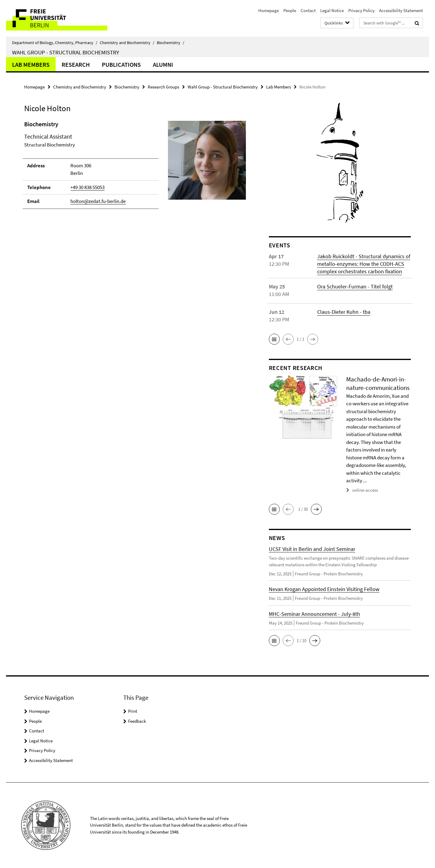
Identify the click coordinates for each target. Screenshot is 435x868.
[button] (274, 339)
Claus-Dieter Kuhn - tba (344, 312)
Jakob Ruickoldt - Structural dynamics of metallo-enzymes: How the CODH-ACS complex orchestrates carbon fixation (364, 264)
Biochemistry (171, 43)
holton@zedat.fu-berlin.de (98, 201)
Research (76, 64)
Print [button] (133, 711)
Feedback (137, 721)
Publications (121, 64)
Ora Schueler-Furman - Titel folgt (355, 286)
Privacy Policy (361, 10)
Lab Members (31, 64)
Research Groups (163, 87)
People (290, 10)
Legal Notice (332, 10)
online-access (365, 490)
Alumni (163, 64)
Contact (308, 10)
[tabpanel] (135, 167)
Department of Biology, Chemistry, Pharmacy (55, 43)
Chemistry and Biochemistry (127, 43)
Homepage (269, 10)
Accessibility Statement (401, 10)
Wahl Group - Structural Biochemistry (66, 52)
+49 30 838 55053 (87, 187)
